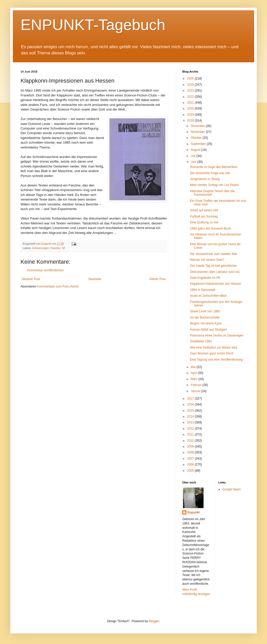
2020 (191, 108)
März (195, 379)
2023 (191, 91)
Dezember (198, 126)
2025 (191, 78)
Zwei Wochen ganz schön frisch (212, 353)
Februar (197, 385)
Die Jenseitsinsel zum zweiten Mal (213, 254)
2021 (191, 103)
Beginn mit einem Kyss (206, 323)
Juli (193, 156)
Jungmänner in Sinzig (205, 179)
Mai (194, 367)
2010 (191, 441)
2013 (191, 422)
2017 (191, 399)
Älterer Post (158, 279)
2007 (191, 459)
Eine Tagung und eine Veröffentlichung (216, 360)
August (196, 150)
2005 (191, 471)
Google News (232, 489)
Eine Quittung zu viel (204, 222)
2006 (191, 464)
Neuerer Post (31, 279)
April (194, 373)
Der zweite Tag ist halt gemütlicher (213, 266)
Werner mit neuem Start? (207, 260)
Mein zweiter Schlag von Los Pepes (214, 185)
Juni (194, 162)
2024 (191, 85)
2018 (191, 121)
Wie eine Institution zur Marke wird (213, 348)
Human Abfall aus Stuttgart (208, 330)
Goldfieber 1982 (201, 341)
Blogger (154, 621)
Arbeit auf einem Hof (204, 210)
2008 (191, 452)
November (198, 132)
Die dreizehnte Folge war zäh (210, 173)
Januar (196, 391)
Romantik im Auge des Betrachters (214, 167)
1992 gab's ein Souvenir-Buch (211, 229)
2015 (191, 411)
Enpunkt (194, 512)
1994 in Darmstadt (203, 290)
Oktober (197, 138)
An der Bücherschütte (205, 318)
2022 (191, 97)
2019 (191, 115)
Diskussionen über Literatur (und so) (215, 272)
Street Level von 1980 (205, 311)
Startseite (95, 279)
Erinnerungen (41, 248)
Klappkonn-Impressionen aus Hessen (216, 284)
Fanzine (55, 248)
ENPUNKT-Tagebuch (93, 25)
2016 (191, 404)
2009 (191, 447)
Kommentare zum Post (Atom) (58, 286)
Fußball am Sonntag (204, 216)
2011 (191, 434)
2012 (191, 429)
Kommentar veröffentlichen (45, 270)
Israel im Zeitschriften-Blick (208, 296)
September (199, 144)
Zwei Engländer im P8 (205, 278)
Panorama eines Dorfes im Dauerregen (217, 335)
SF (64, 248)
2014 (191, 417)
